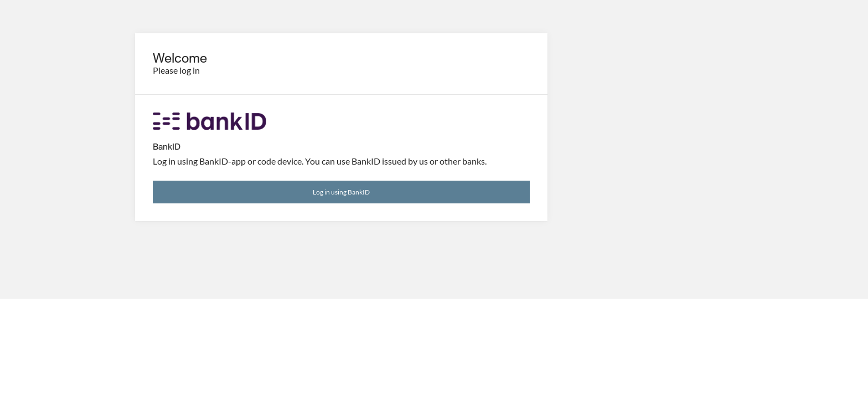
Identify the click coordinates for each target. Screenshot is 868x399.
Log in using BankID (341, 192)
